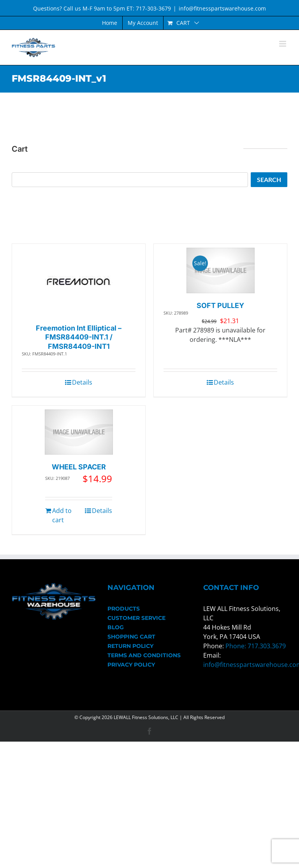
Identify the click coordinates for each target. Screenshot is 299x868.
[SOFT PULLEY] (221, 270)
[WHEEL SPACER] (79, 432)
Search (269, 179)
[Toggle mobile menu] (283, 44)
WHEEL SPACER (79, 467)
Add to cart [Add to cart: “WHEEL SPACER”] (62, 515)
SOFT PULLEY (220, 305)
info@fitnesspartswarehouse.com (222, 8)
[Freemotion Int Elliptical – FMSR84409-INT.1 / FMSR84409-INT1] (79, 282)
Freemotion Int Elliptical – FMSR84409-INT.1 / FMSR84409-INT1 (79, 337)
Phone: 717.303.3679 (256, 646)
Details (82, 382)
